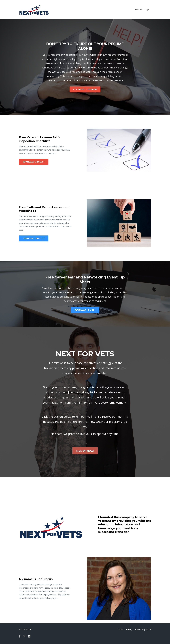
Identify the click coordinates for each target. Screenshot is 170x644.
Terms (120, 629)
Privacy (129, 629)
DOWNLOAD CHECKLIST (34, 162)
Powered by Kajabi (143, 629)
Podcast (139, 9)
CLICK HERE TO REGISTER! (85, 89)
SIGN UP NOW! (85, 451)
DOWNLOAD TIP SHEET (85, 310)
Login (147, 9)
